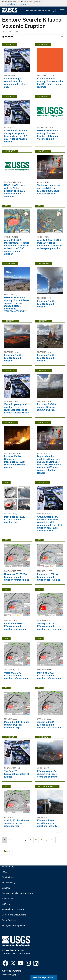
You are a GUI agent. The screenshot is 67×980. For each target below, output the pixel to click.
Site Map (6, 888)
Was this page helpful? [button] (44, 977)
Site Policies (8, 877)
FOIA (4, 872)
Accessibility (8, 867)
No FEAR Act (8, 899)
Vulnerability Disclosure (13, 909)
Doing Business (9, 920)
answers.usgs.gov (10, 975)
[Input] (41, 11)
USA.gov (6, 904)
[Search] (55, 11)
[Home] (10, 13)
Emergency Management (14, 926)
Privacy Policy (9, 883)
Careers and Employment (14, 915)
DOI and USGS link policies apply (18, 893)
